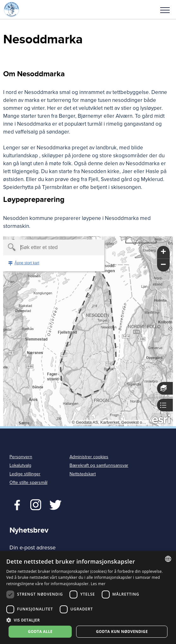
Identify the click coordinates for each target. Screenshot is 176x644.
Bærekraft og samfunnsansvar (99, 465)
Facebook (16, 504)
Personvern (21, 457)
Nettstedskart (83, 474)
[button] (165, 9)
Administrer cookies (89, 457)
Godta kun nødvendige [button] (122, 631)
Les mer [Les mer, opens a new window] (98, 584)
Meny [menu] (165, 10)
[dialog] (88, 597)
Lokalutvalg (20, 465)
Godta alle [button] (40, 631)
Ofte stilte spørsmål (28, 482)
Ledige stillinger (25, 474)
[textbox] (43, 247)
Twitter (36, 504)
